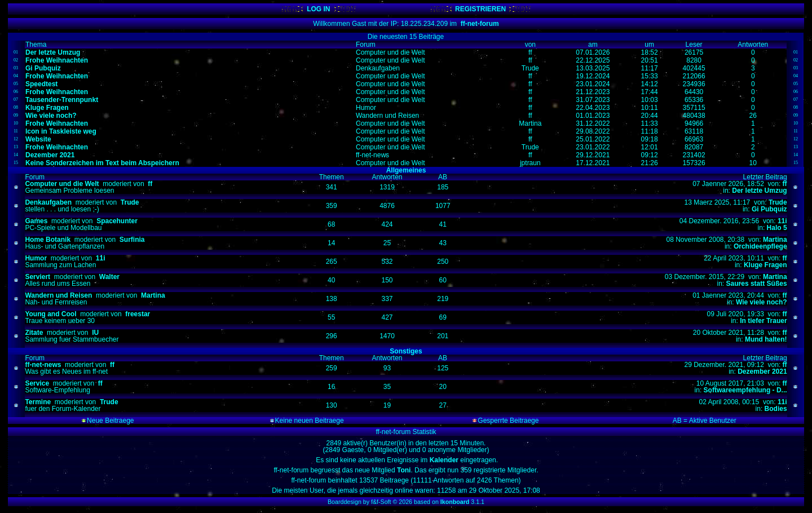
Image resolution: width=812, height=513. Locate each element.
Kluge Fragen (765, 265)
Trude (130, 202)
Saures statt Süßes (757, 284)
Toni (403, 470)
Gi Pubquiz (769, 209)
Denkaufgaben (48, 202)
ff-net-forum (480, 24)
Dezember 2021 (762, 372)
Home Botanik (48, 240)
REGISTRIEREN (480, 9)
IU (95, 333)
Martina (775, 240)
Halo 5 (777, 228)
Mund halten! (766, 339)
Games (36, 221)
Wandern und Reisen (58, 295)
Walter (109, 277)
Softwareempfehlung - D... (745, 390)
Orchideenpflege (760, 246)
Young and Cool (50, 314)
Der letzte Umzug (759, 191)
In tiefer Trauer (763, 321)
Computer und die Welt (62, 184)
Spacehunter (117, 221)
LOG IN (318, 9)
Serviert (37, 277)
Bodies (776, 409)
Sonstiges (406, 351)
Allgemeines (406, 170)
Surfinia (132, 240)
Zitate (34, 333)
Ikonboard (455, 502)
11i (782, 221)
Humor (36, 258)
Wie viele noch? (762, 302)
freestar (138, 314)
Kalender (445, 460)
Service (37, 383)
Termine (38, 402)
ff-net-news (43, 365)
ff (150, 184)
